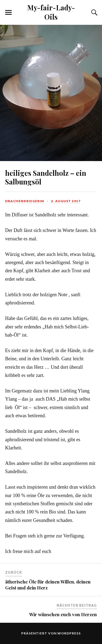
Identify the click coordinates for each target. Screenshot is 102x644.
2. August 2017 (66, 201)
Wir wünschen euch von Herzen (63, 614)
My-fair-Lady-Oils (51, 12)
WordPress (69, 633)
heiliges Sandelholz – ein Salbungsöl (46, 177)
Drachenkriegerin (25, 201)
